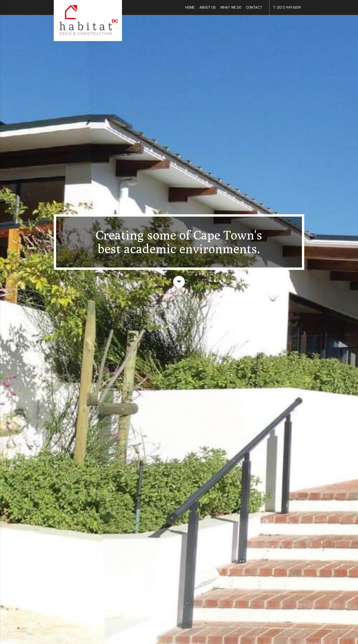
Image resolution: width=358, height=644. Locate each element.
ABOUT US (208, 7)
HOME (190, 7)
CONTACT (254, 7)
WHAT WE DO (231, 7)
